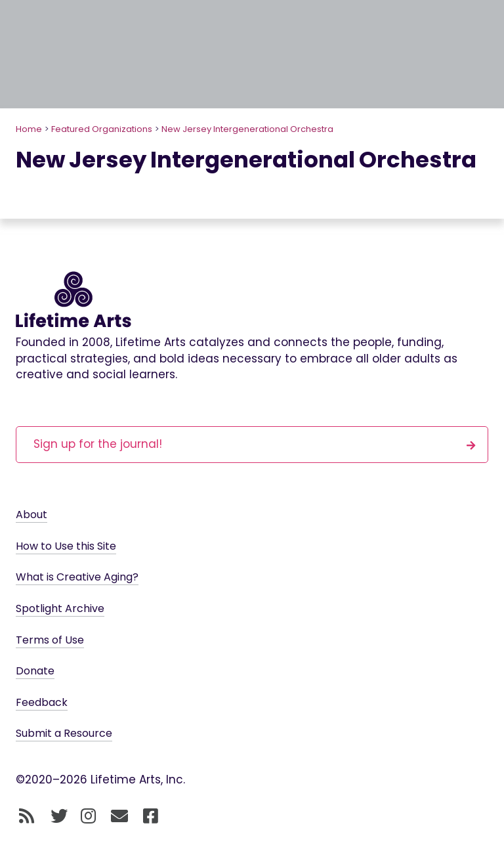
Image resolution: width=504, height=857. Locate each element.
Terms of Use (50, 640)
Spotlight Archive (60, 608)
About (31, 515)
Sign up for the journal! (255, 444)
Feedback (42, 702)
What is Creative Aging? (77, 577)
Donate (35, 671)
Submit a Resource (64, 733)
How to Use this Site (66, 546)
